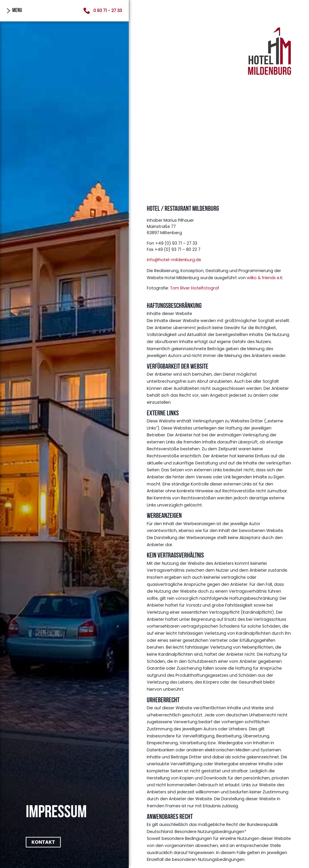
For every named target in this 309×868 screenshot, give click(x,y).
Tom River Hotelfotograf (195, 288)
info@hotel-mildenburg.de (174, 260)
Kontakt (43, 842)
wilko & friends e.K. (265, 278)
